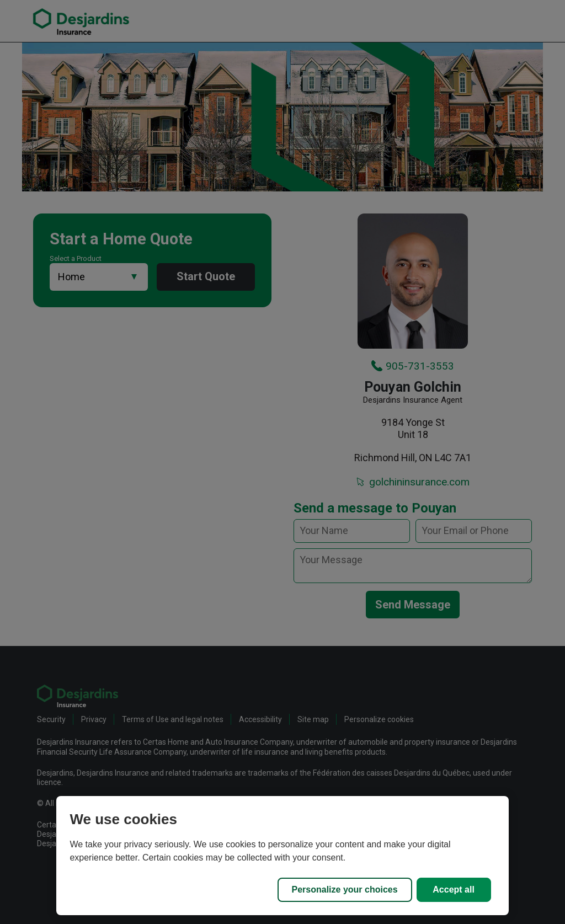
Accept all (454, 890)
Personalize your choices (345, 890)
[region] (282, 856)
